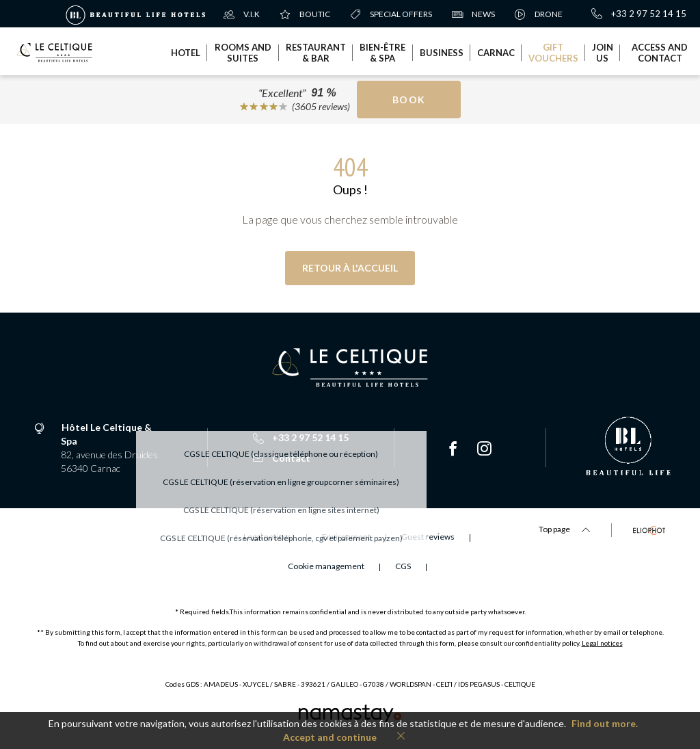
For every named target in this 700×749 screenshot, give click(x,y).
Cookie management (326, 566)
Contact (282, 458)
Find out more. (605, 723)
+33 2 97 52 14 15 (639, 14)
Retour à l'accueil (350, 268)
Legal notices (602, 643)
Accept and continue (330, 737)
